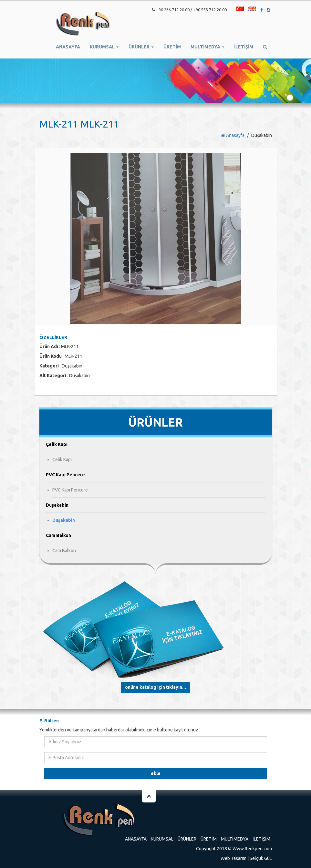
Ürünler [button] (141, 47)
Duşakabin (64, 520)
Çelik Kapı (62, 460)
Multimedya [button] (207, 47)
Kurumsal (162, 839)
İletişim (244, 47)
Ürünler (187, 839)
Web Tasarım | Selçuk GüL (246, 858)
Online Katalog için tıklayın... (155, 687)
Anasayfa (68, 47)
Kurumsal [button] (104, 47)
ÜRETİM (172, 47)
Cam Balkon (64, 551)
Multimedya (235, 839)
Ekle (156, 773)
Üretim (209, 839)
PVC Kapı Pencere (70, 490)
